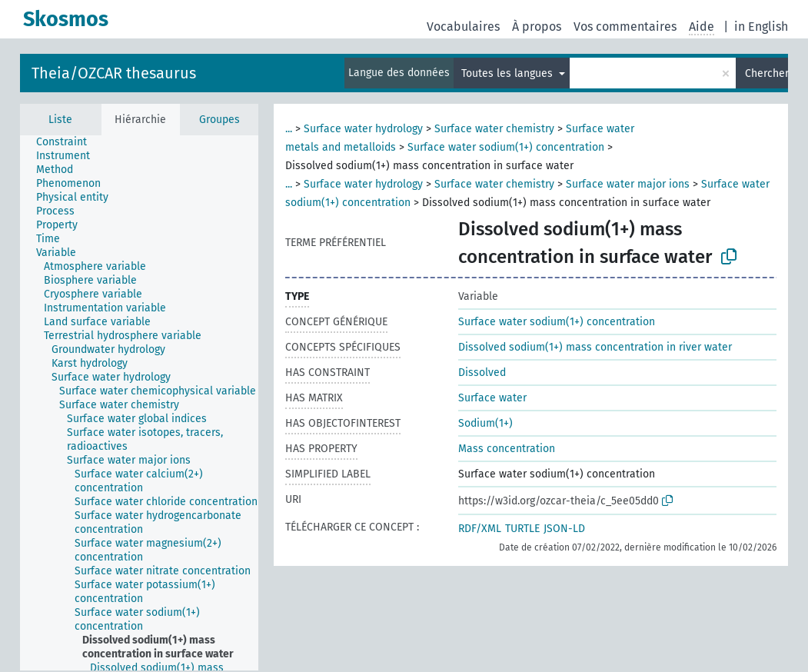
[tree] (139, 403)
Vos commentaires (625, 27)
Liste (60, 120)
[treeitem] (68, 142)
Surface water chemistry (494, 129)
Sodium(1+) (485, 423)
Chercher (766, 73)
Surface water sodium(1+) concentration (506, 147)
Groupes (219, 120)
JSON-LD (564, 529)
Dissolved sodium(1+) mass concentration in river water (595, 347)
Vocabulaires (463, 27)
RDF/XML (480, 529)
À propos (537, 27)
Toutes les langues (509, 73)
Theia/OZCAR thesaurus (114, 73)
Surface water (492, 398)
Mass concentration (507, 449)
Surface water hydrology (363, 129)
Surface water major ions (628, 184)
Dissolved (482, 373)
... (289, 129)
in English (761, 27)
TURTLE (522, 529)
